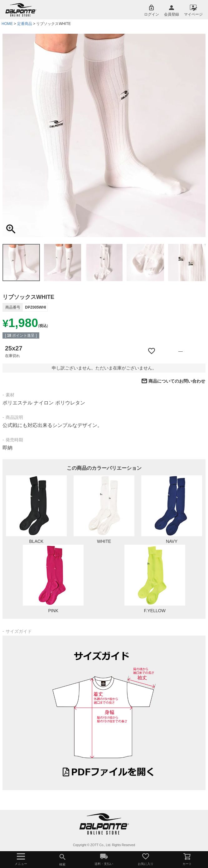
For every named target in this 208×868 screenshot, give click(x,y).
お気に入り (145, 859)
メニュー (21, 859)
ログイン (152, 14)
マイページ (193, 14)
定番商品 (25, 24)
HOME (7, 24)
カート (187, 859)
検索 (62, 859)
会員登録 (172, 14)
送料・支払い (104, 859)
